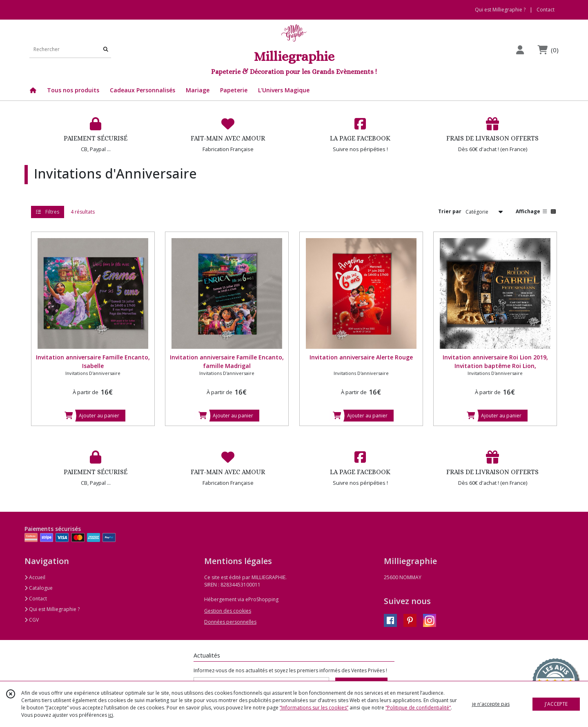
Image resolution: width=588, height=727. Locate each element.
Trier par (450, 211)
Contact (546, 10)
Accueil (35, 577)
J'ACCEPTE (556, 704)
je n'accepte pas (491, 704)
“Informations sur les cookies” (314, 708)
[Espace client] (520, 50)
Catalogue (39, 588)
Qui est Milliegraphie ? (52, 609)
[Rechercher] (106, 50)
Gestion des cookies (228, 611)
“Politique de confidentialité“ (418, 708)
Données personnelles (230, 622)
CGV (32, 620)
